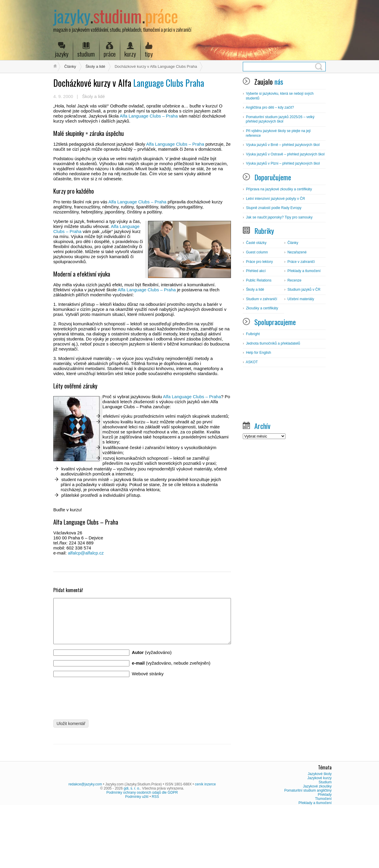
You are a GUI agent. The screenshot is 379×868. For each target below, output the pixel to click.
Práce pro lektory (260, 262)
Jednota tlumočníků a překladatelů (273, 343)
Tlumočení (323, 857)
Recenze (294, 280)
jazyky (62, 50)
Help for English (259, 353)
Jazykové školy (320, 832)
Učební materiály (301, 299)
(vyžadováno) (152, 661)
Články (70, 66)
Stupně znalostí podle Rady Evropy (274, 208)
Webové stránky (148, 683)
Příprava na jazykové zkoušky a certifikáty (279, 189)
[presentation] (98, 705)
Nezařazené (297, 252)
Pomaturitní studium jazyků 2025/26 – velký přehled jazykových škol (280, 119)
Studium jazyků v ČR (304, 290)
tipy (149, 50)
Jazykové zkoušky (317, 844)
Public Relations (259, 280)
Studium (325, 840)
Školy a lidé (95, 66)
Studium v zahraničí (262, 299)
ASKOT (252, 362)
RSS (155, 855)
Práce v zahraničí (301, 262)
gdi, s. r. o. (132, 846)
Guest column (257, 252)
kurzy (130, 50)
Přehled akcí (256, 271)
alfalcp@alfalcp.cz (86, 553)
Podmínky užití (137, 855)
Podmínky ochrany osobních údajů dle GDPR (142, 851)
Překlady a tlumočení (304, 271)
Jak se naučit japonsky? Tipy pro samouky (279, 217)
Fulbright (253, 334)
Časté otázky (256, 243)
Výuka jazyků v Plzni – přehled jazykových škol (283, 163)
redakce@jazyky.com (85, 842)
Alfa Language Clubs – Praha (149, 116)
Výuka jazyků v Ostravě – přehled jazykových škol (285, 154)
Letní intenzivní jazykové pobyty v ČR (276, 199)
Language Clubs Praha (129, 83)
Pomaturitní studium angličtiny (308, 848)
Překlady (325, 853)
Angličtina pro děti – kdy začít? (270, 107)
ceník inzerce (205, 842)
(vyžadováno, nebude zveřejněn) (171, 672)
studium (86, 50)
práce (110, 50)
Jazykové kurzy (319, 836)
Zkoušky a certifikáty (262, 308)
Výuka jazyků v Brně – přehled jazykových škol (283, 145)
